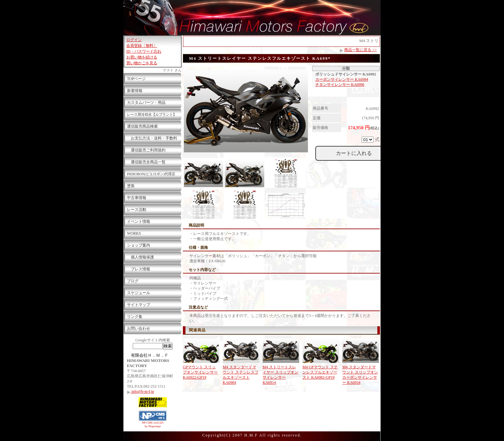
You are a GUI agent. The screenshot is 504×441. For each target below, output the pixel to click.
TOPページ (136, 79)
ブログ (133, 281)
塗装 (131, 186)
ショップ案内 (139, 245)
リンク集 (135, 317)
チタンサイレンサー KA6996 (340, 85)
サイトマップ (139, 305)
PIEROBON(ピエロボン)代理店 (151, 174)
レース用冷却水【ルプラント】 (152, 114)
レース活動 (137, 210)
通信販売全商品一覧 (146, 162)
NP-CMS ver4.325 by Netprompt (153, 424)
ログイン (134, 40)
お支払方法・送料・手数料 (152, 138)
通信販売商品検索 (142, 126)
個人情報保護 (140, 257)
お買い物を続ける (142, 57)
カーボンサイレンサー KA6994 (342, 79)
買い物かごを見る (142, 63)
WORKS (134, 233)
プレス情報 (139, 269)
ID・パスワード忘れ (144, 51)
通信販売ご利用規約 (146, 150)
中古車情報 (137, 198)
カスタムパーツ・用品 (146, 103)
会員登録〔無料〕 (142, 46)
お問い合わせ (139, 328)
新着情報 (135, 91)
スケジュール (139, 293)
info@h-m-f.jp (140, 392)
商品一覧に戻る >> (360, 50)
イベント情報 (139, 221)
